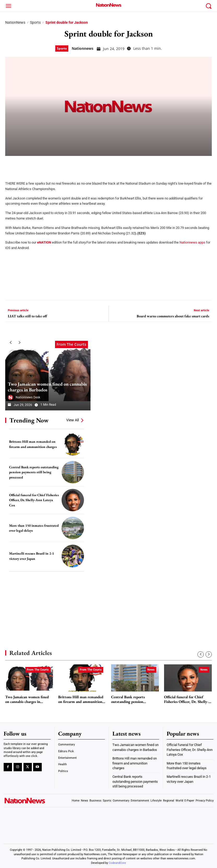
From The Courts (71, 344)
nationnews (83, 48)
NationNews (15, 22)
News (151, 670)
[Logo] (108, 5)
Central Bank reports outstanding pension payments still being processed (33, 472)
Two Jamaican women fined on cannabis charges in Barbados (47, 387)
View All (73, 420)
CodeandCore (117, 862)
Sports (35, 22)
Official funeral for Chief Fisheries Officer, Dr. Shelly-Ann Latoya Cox (34, 500)
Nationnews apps (192, 242)
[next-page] (20, 343)
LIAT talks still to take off (27, 316)
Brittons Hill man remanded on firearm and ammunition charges (32, 444)
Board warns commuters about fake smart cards (173, 316)
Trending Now (29, 420)
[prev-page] (10, 343)
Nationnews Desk (28, 397)
